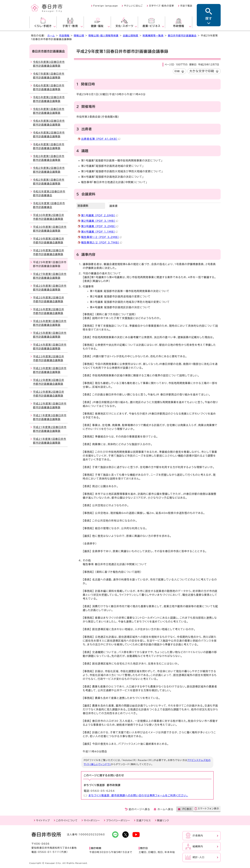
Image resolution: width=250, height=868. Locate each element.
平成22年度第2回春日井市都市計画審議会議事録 (49, 394)
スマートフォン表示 (208, 809)
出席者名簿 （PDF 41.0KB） (101, 139)
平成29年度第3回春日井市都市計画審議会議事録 (49, 241)
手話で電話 (186, 6)
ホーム (51, 36)
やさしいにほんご (133, 6)
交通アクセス (143, 820)
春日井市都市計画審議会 (182, 36)
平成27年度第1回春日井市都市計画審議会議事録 (50, 276)
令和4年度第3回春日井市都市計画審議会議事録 (49, 123)
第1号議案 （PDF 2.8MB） (100, 215)
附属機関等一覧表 (153, 36)
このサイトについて (67, 820)
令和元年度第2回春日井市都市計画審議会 (49, 193)
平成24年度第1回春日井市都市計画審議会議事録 (50, 347)
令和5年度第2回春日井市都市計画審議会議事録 (49, 99)
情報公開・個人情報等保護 (103, 36)
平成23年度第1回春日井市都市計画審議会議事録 (50, 370)
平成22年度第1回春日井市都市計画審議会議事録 (50, 406)
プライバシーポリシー (118, 820)
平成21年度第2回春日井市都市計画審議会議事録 (50, 429)
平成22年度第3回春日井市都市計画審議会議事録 (49, 382)
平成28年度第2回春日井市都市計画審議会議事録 (49, 299)
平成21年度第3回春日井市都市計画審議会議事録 (50, 417)
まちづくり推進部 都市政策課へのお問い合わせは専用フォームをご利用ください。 (138, 795)
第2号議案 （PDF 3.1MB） (100, 221)
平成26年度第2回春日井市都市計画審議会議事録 (49, 311)
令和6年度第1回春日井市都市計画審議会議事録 (49, 87)
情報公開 (79, 36)
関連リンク (163, 820)
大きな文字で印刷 (202, 71)
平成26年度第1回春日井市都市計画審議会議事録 (50, 323)
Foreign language (106, 6)
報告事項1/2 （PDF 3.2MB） (101, 237)
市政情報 (64, 36)
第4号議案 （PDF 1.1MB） (99, 232)
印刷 (177, 71)
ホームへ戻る (165, 809)
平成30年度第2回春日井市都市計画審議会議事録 (49, 217)
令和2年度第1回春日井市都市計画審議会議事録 (49, 182)
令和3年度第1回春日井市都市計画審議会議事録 (49, 158)
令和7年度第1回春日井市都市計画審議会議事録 (49, 76)
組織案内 (198, 846)
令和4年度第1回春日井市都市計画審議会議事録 (49, 146)
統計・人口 (199, 857)
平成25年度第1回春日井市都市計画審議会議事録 (50, 335)
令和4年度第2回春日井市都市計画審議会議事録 (49, 135)
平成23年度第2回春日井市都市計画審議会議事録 (49, 358)
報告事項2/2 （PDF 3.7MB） (102, 242)
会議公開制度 (131, 36)
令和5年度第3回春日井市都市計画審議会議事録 (49, 64)
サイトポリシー (92, 820)
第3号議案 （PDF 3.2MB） (100, 226)
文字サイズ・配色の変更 (162, 6)
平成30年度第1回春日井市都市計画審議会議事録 (50, 229)
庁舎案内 (198, 836)
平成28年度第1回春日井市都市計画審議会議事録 (50, 288)
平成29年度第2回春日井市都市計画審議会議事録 (49, 252)
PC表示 (187, 809)
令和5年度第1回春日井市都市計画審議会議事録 (49, 111)
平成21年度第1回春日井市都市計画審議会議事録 (50, 441)
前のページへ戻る (139, 809)
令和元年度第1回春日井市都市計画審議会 (49, 205)
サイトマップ (43, 820)
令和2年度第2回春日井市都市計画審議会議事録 (49, 170)
